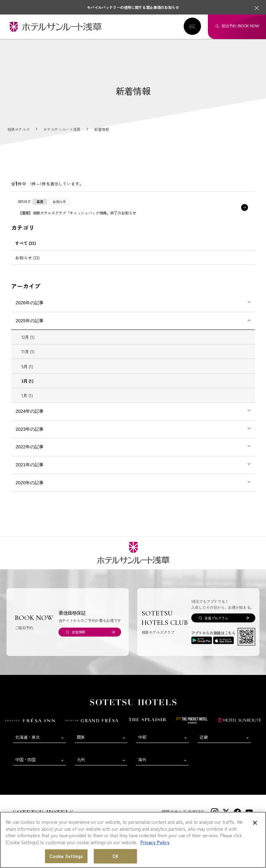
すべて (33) (26, 243)
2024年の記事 (30, 411)
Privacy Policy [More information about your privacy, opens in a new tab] (155, 842)
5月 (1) (27, 366)
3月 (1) (27, 381)
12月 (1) (28, 337)
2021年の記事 (30, 465)
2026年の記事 (30, 303)
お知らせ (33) (27, 258)
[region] (133, 840)
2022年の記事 (30, 447)
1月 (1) (27, 395)
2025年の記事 (30, 321)
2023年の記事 (30, 429)
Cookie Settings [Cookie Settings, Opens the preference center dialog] (66, 856)
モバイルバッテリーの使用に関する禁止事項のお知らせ (133, 7)
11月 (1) (28, 352)
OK (116, 856)
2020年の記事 (30, 483)
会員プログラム (216, 618)
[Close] (255, 823)
